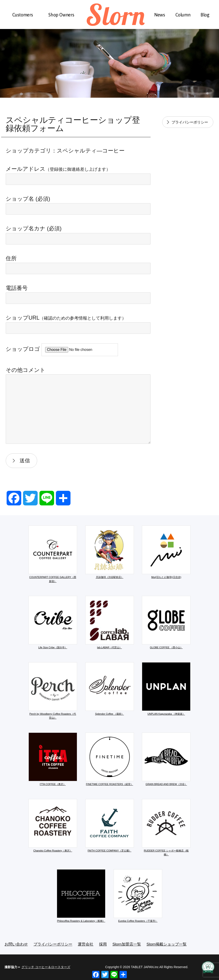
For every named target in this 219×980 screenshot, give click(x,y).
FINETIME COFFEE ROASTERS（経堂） (110, 759)
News (160, 15)
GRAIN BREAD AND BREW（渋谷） (166, 759)
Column (183, 15)
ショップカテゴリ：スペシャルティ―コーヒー (65, 151)
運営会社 (86, 944)
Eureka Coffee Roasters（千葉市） (138, 896)
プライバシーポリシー (190, 122)
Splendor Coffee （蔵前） (110, 689)
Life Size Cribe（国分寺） (53, 622)
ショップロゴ (62, 349)
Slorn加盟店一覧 (127, 944)
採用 (103, 944)
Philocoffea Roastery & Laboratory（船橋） (81, 896)
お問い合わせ (16, 944)
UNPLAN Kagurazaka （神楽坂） (166, 689)
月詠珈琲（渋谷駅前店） (110, 552)
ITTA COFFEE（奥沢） (53, 759)
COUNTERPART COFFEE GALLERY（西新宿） (53, 554)
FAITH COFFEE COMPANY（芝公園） (110, 825)
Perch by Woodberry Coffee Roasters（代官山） (53, 691)
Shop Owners (61, 15)
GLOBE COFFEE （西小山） (166, 622)
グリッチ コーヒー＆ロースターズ (46, 967)
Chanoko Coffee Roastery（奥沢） (53, 825)
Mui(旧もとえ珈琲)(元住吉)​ (166, 552)
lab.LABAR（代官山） (110, 622)
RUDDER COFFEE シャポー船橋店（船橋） (166, 828)
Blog (205, 15)
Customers (23, 15)
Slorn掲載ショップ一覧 (167, 944)
